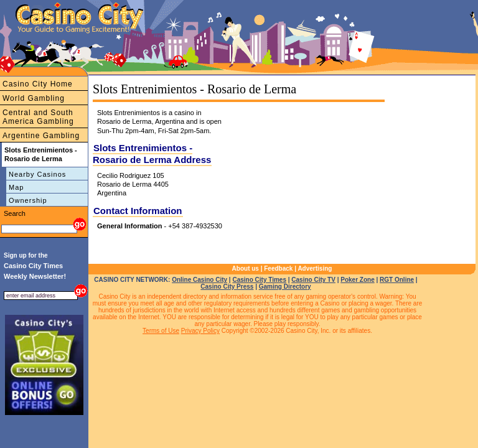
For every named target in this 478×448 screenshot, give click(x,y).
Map (16, 187)
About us (246, 268)
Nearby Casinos (37, 174)
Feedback (278, 268)
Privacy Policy (200, 331)
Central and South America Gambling (38, 117)
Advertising (315, 268)
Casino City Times (259, 280)
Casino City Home (38, 84)
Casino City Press (227, 287)
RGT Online (397, 280)
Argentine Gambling (41, 136)
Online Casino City (199, 280)
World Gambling (34, 98)
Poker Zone (357, 280)
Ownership (28, 200)
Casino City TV (313, 280)
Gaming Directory (285, 287)
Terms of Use (161, 331)
